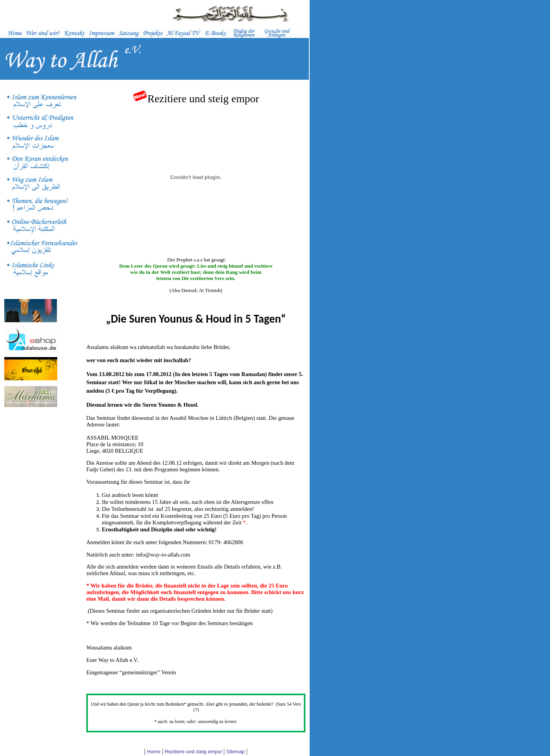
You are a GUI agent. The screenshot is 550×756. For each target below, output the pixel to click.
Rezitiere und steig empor (194, 752)
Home (154, 752)
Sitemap (236, 752)
